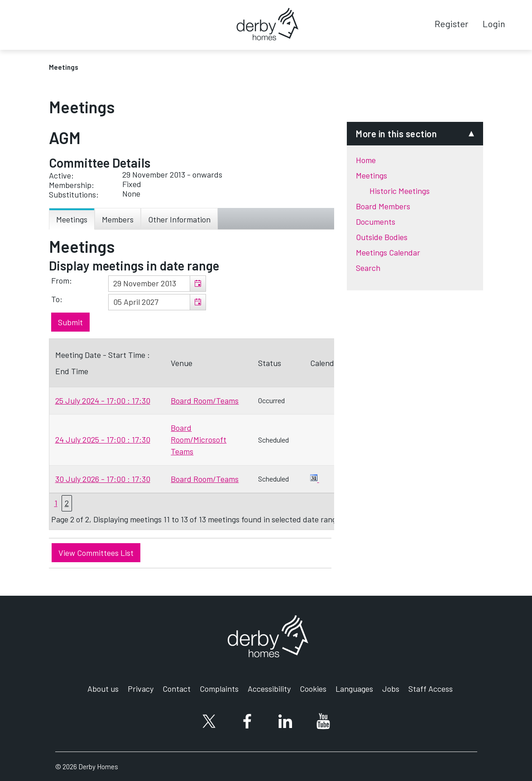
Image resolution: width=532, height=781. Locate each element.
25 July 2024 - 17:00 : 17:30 (103, 400)
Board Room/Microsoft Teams (199, 439)
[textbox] (157, 284)
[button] (198, 284)
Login (494, 24)
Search (368, 268)
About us (103, 689)
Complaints (219, 689)
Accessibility (269, 689)
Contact (177, 689)
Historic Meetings (400, 191)
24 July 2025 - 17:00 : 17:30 (103, 439)
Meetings (371, 175)
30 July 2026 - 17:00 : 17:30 (103, 479)
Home (366, 160)
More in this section (396, 134)
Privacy (141, 689)
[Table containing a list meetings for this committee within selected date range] (195, 434)
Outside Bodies (382, 237)
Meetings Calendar (388, 252)
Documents (376, 222)
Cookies (313, 689)
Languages (354, 689)
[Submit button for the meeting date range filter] (70, 322)
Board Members (383, 206)
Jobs (391, 689)
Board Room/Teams (205, 400)
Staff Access (431, 689)
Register (451, 24)
